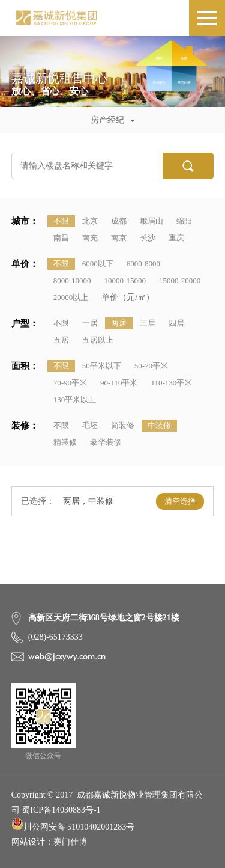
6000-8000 (143, 264)
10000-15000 (125, 280)
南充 (90, 238)
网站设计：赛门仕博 (49, 842)
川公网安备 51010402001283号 (73, 824)
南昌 (61, 238)
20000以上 (71, 297)
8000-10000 (72, 280)
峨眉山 (151, 221)
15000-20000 (180, 280)
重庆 (176, 238)
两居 (119, 323)
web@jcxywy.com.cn (67, 656)
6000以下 (98, 264)
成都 (119, 221)
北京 (90, 221)
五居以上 (98, 340)
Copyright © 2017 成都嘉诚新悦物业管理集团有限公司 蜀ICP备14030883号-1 (107, 802)
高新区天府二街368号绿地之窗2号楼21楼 (104, 618)
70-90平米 (70, 383)
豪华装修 (106, 442)
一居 (90, 323)
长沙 (148, 238)
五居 (61, 340)
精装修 (65, 442)
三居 (148, 323)
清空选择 (180, 501)
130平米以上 (75, 399)
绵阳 (184, 221)
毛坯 (90, 425)
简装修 (123, 425)
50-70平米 (151, 366)
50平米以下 (102, 366)
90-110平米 (119, 383)
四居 (176, 323)
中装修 (159, 425)
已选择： (38, 501)
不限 (61, 221)
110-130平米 (171, 383)
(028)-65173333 (55, 637)
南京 (119, 238)
